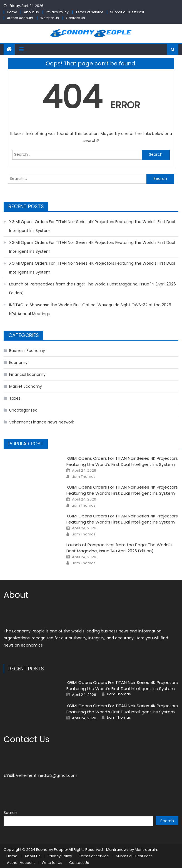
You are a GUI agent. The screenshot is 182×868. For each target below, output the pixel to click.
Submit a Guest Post (127, 12)
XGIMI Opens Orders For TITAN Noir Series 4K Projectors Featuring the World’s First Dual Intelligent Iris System (92, 226)
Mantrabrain (146, 850)
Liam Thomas (84, 477)
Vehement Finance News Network (42, 422)
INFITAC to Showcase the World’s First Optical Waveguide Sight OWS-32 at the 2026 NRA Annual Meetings (90, 309)
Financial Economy (27, 374)
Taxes (15, 398)
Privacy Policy (57, 12)
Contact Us (75, 18)
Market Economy (26, 386)
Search (10, 813)
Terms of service (89, 12)
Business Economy (27, 351)
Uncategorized (23, 410)
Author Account (20, 18)
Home (12, 12)
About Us (31, 12)
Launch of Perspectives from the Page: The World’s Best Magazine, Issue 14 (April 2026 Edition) (93, 289)
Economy (18, 362)
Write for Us (50, 18)
